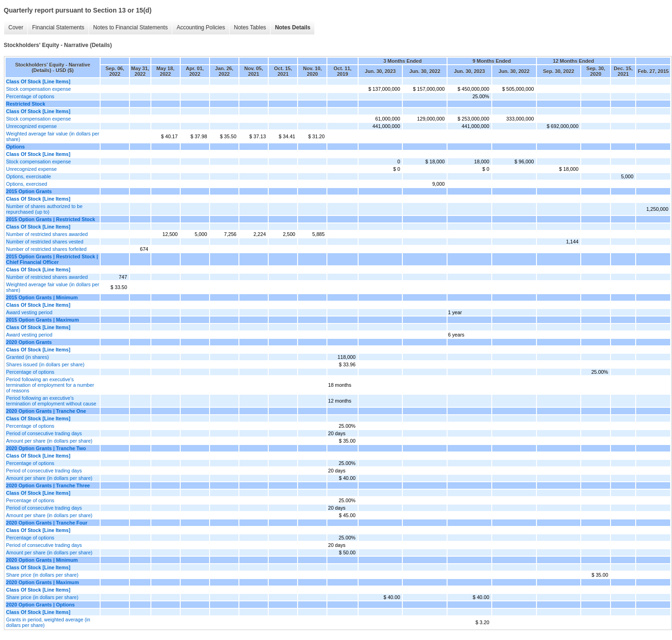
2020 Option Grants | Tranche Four (47, 523)
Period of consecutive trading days (44, 433)
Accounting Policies (198, 28)
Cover (14, 28)
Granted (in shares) (27, 357)
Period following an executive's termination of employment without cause (51, 401)
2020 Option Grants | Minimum (42, 560)
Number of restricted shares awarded (47, 234)
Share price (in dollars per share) (42, 575)
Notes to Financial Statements (128, 28)
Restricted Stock (26, 104)
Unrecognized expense (31, 126)
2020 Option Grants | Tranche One (46, 411)
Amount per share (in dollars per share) (49, 441)
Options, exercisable (29, 176)
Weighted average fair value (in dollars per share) (53, 136)
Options (15, 147)
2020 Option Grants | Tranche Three (48, 485)
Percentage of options (30, 96)
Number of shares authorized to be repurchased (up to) (44, 209)
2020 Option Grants (29, 342)
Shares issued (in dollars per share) (45, 364)
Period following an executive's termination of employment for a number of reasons (50, 385)
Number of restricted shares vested (45, 242)
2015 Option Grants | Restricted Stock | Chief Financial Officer (52, 259)
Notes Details (290, 28)
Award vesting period (29, 312)
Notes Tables (248, 28)
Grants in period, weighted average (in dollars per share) (48, 622)
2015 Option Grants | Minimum (42, 297)
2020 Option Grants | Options (40, 605)
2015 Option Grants (29, 191)
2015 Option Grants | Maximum (42, 320)
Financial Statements (56, 28)
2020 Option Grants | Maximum (42, 582)
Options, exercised (27, 184)
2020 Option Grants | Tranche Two (46, 448)
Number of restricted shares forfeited (46, 249)
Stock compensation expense (38, 89)
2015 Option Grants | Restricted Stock (51, 219)
